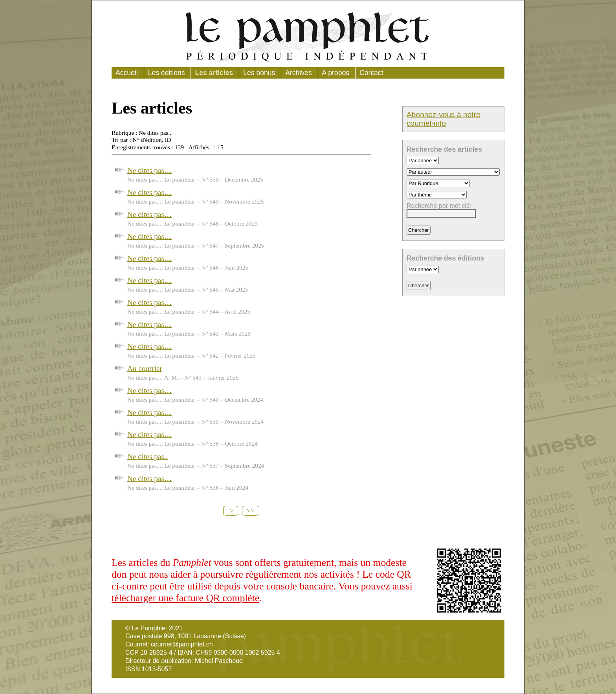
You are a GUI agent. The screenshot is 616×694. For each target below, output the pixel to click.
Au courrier (145, 368)
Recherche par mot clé (438, 206)
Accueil (127, 73)
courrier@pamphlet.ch (182, 644)
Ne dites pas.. (148, 456)
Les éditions (167, 73)
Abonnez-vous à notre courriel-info (444, 119)
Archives (298, 73)
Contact (371, 73)
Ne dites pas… (149, 170)
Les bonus (259, 73)
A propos (336, 73)
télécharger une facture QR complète (185, 598)
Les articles (214, 73)
